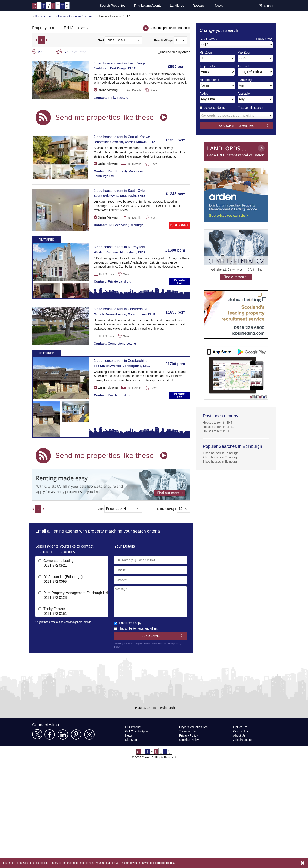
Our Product (134, 727)
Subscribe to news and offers (137, 628)
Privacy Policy (188, 735)
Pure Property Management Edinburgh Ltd (121, 173)
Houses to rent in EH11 (219, 427)
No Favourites (76, 52)
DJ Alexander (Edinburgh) (119, 225)
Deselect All (69, 552)
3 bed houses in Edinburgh (221, 461)
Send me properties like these (169, 28)
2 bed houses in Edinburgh (221, 457)
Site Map (131, 740)
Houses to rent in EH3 (218, 431)
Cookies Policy (189, 740)
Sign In (266, 5)
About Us (240, 735)
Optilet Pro (241, 727)
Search (110, 6)
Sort (101, 40)
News (219, 6)
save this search (253, 108)
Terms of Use (188, 731)
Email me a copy (128, 623)
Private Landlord (113, 281)
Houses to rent (45, 16)
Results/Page (164, 40)
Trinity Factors (111, 97)
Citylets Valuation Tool (194, 727)
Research (199, 6)
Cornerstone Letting (116, 343)
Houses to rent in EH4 (218, 422)
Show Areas (264, 39)
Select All (46, 552)
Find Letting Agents (146, 6)
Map (41, 52)
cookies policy (171, 863)
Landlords (176, 6)
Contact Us (241, 731)
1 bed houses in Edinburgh (221, 453)
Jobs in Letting (243, 740)
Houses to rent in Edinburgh (78, 16)
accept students (213, 108)
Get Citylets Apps (137, 731)
